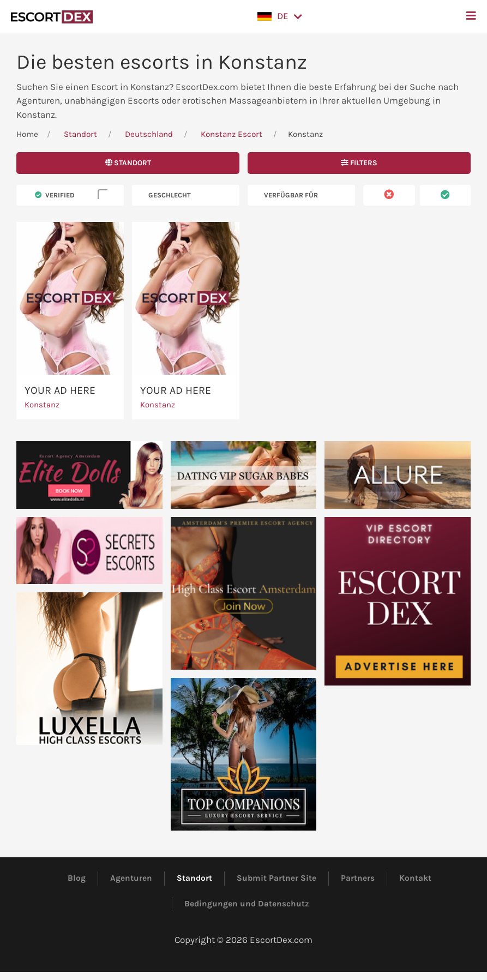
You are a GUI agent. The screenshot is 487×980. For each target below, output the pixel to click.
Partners (358, 878)
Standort (80, 134)
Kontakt (415, 878)
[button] (280, 16)
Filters (359, 163)
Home (27, 134)
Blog (77, 878)
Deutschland (149, 134)
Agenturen (131, 878)
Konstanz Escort (232, 134)
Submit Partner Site (276, 878)
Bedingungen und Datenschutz (247, 904)
